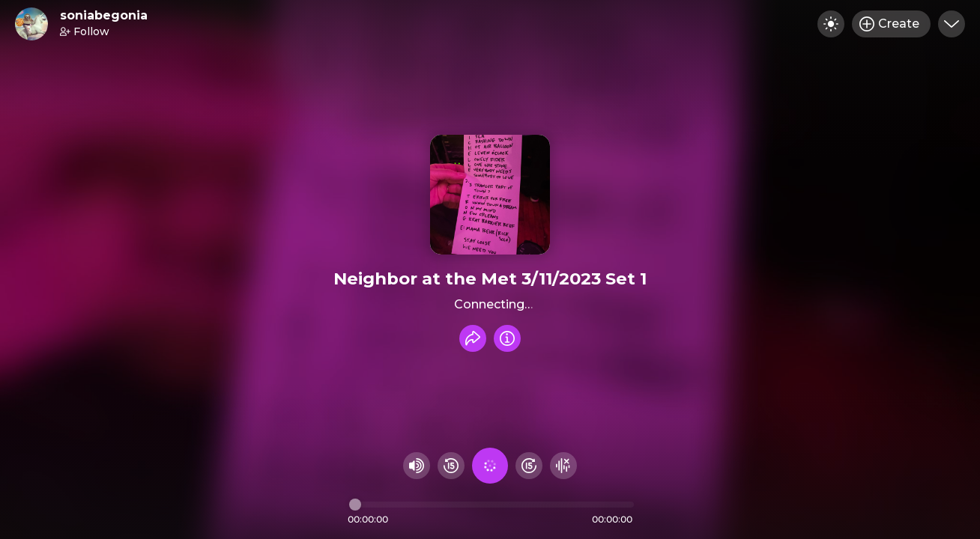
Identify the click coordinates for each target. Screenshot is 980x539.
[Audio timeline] (491, 505)
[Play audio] (490, 466)
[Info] (507, 338)
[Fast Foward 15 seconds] (529, 466)
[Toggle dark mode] (831, 24)
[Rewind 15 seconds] (451, 466)
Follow (85, 31)
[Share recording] (473, 338)
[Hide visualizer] (563, 466)
